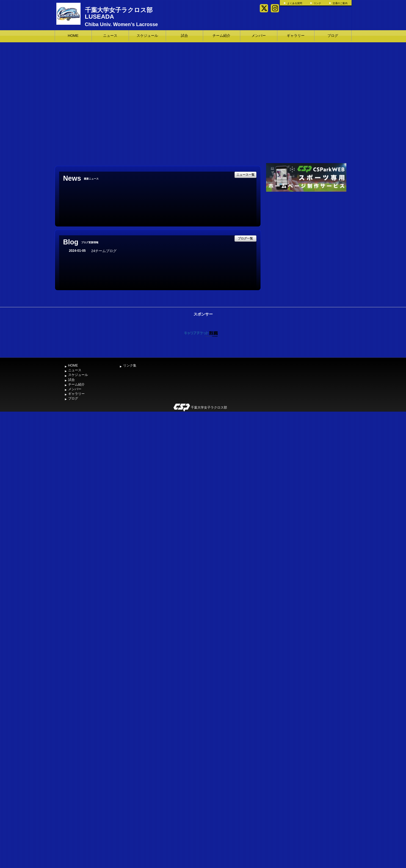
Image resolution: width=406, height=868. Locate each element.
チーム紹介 (221, 36)
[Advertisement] (306, 234)
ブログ (333, 36)
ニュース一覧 (245, 175)
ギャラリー (296, 36)
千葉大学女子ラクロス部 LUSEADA (119, 13)
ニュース (110, 36)
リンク (317, 3)
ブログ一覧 (245, 238)
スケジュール (147, 36)
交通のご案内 (340, 3)
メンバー (259, 36)
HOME (73, 36)
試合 (184, 36)
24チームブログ (104, 251)
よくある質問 (295, 3)
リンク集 (130, 365)
